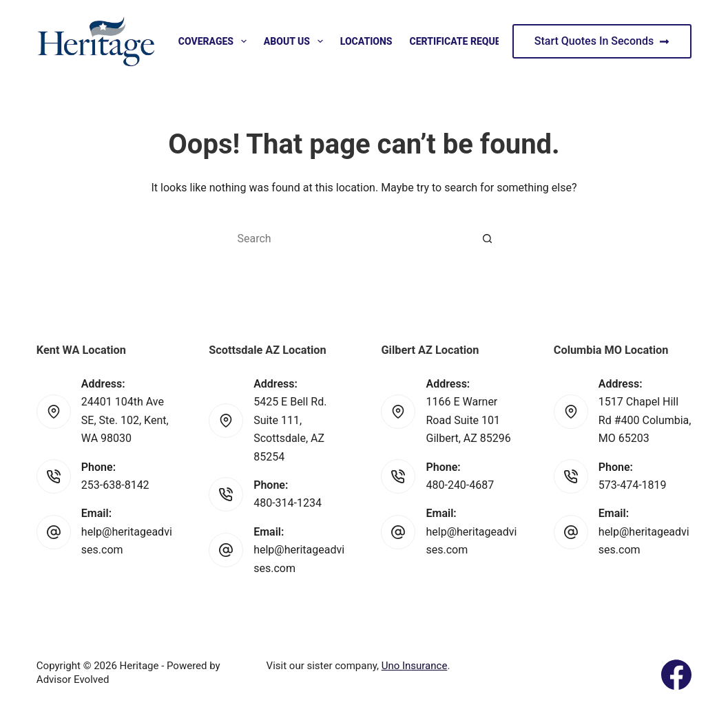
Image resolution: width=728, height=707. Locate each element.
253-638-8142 (115, 485)
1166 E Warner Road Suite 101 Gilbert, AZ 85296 (468, 420)
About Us (296, 41)
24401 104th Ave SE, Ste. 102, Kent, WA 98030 (125, 420)
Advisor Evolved (73, 679)
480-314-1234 (288, 503)
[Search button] (488, 238)
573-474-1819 (633, 485)
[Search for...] (350, 238)
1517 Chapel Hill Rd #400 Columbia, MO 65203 (645, 420)
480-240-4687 (460, 485)
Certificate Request (470, 41)
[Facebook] (676, 675)
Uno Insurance (415, 666)
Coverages (215, 41)
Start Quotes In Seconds (602, 41)
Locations (366, 41)
